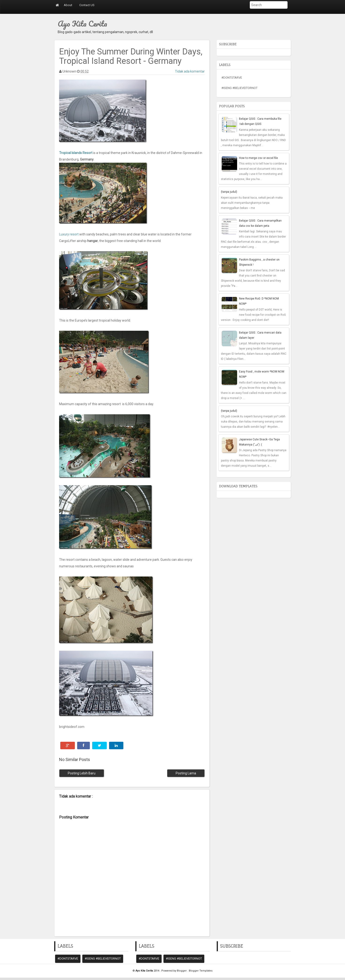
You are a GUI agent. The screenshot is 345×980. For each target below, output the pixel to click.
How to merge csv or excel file (258, 158)
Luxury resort (69, 234)
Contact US (87, 5)
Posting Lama (186, 773)
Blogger (182, 971)
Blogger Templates (201, 971)
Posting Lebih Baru (82, 773)
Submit (245, 12)
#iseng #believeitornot (239, 88)
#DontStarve (232, 78)
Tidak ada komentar (190, 71)
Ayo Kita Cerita (82, 24)
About (68, 5)
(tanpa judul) (229, 192)
